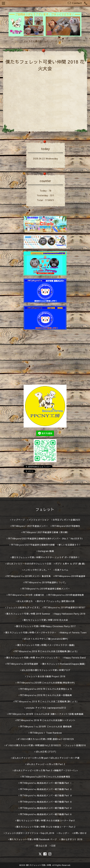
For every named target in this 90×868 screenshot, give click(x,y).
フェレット (45, 509)
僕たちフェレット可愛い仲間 (39, 865)
